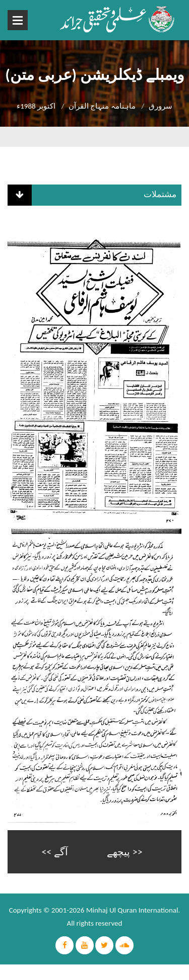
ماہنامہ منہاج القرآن (102, 106)
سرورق (161, 106)
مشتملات (160, 194)
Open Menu (18, 20)
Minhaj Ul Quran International (132, 910)
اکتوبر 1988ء (36, 106)
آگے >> (54, 852)
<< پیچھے (124, 852)
